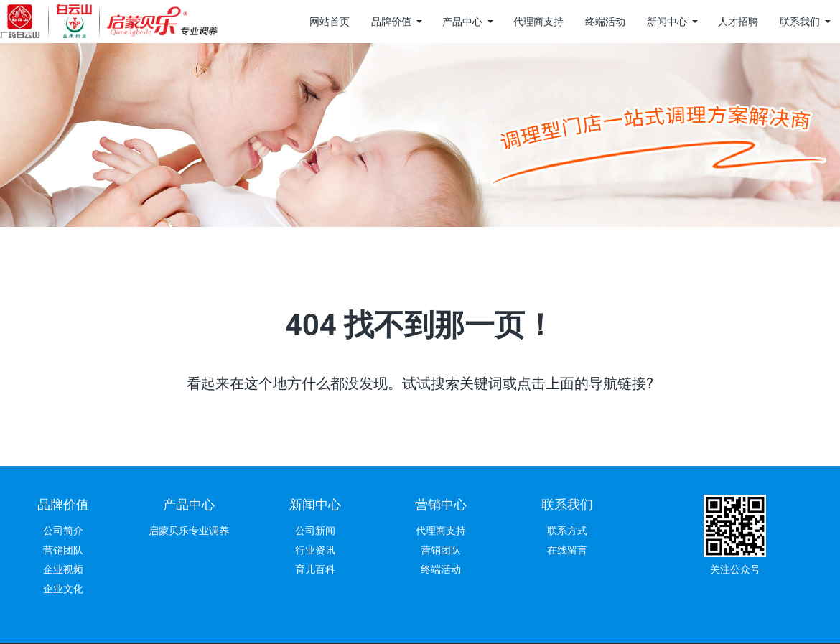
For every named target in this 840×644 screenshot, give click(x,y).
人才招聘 (738, 22)
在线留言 (567, 550)
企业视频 (63, 569)
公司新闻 (315, 531)
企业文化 (63, 589)
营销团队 (63, 550)
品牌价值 (391, 22)
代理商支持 (538, 22)
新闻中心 (667, 22)
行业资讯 (315, 550)
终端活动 (605, 22)
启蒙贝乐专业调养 (189, 531)
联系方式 (567, 531)
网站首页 (330, 22)
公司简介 (63, 531)
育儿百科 (315, 569)
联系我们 (800, 22)
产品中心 (462, 22)
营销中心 (441, 504)
